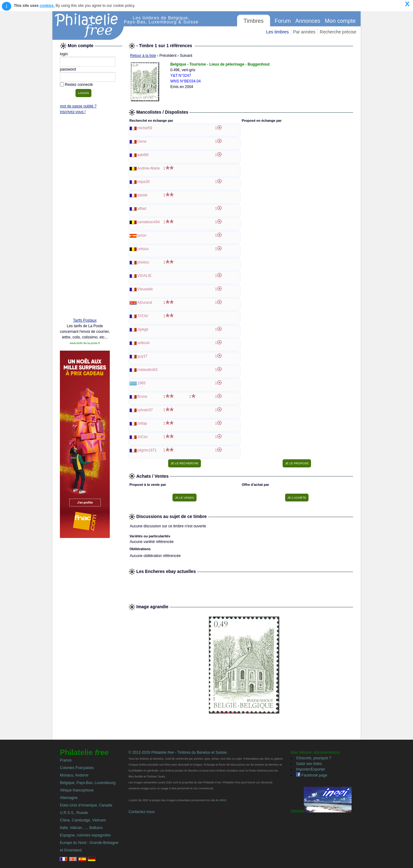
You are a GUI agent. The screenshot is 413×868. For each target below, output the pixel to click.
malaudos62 (147, 370)
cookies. (47, 6)
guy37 (142, 356)
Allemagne (69, 798)
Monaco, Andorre (74, 775)
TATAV (143, 316)
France (66, 760)
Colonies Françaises (77, 768)
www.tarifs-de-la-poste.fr (85, 343)
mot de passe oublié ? (78, 106)
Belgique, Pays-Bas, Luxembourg (88, 783)
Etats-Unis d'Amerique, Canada (86, 805)
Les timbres (277, 32)
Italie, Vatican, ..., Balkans (81, 828)
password (68, 69)
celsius (143, 249)
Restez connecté (79, 85)
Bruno (142, 397)
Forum (283, 21)
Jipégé (143, 329)
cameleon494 (148, 222)
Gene (142, 141)
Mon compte (340, 21)
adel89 (143, 155)
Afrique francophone (77, 790)
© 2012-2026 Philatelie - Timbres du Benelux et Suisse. (178, 752)
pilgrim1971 (147, 450)
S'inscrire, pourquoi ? (313, 758)
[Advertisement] (85, 218)
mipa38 (143, 182)
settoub (143, 343)
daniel (142, 195)
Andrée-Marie (149, 168)
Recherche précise (338, 32)
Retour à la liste (143, 56)
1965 (141, 383)
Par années (304, 32)
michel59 (145, 128)
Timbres (254, 21)
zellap (142, 423)
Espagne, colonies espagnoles (85, 835)
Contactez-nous (142, 812)
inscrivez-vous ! (73, 112)
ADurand (145, 303)
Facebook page (312, 775)
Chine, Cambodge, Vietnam (83, 820)
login (64, 54)
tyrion (142, 235)
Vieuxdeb (145, 289)
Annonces (308, 21)
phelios (143, 262)
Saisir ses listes (309, 764)
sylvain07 (145, 410)
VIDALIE (144, 276)
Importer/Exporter (311, 769)
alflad (142, 209)
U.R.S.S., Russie (74, 813)
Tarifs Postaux (85, 320)
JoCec (143, 437)
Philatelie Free (88, 26)
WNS (223, 800)
